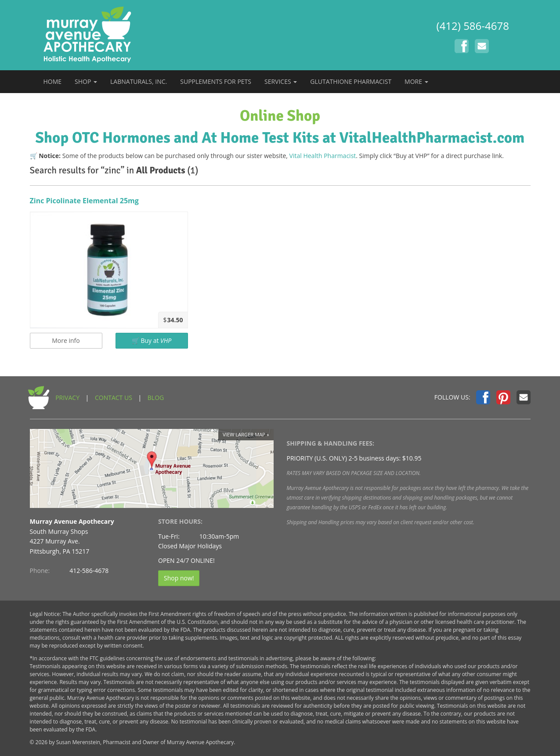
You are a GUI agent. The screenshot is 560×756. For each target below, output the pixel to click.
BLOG (156, 398)
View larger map (244, 434)
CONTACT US (114, 398)
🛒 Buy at (152, 340)
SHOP (86, 81)
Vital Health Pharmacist (323, 156)
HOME (53, 81)
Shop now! (179, 578)
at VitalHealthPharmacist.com (423, 138)
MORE (416, 81)
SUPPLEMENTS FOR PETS (216, 81)
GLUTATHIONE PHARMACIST (351, 81)
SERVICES (281, 81)
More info (66, 340)
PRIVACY (67, 398)
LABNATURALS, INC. (139, 81)
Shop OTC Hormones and (117, 138)
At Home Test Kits (260, 138)
